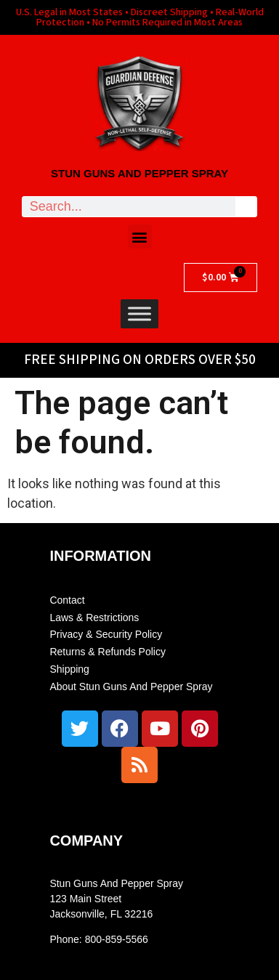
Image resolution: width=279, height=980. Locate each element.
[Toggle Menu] (139, 313)
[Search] (246, 207)
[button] (140, 236)
